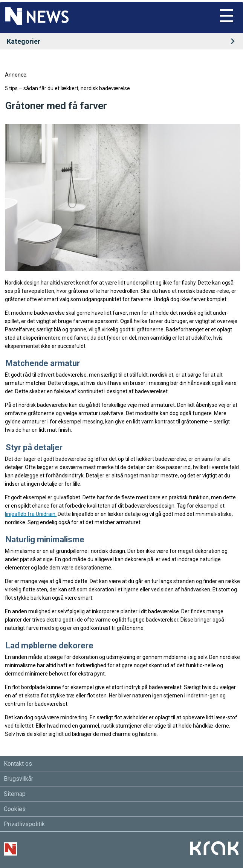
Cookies (15, 809)
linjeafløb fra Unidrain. (31, 514)
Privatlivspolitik (24, 824)
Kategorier (123, 41)
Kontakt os (18, 764)
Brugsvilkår (18, 779)
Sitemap (15, 794)
